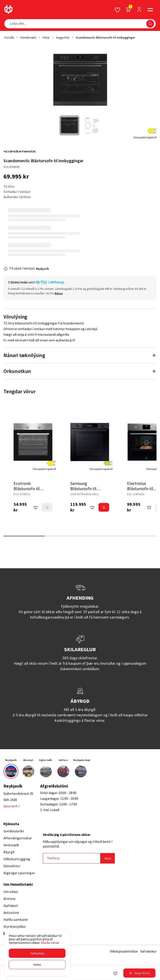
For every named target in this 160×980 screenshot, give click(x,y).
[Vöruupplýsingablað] (145, 137)
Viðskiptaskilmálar (124, 951)
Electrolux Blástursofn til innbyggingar (140, 488)
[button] (37, 953)
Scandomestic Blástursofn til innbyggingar (105, 37)
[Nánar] (59, 293)
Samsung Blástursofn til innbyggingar (83, 488)
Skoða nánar (50, 943)
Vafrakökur (148, 951)
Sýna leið (11, 806)
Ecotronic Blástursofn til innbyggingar (27, 488)
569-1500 (10, 800)
